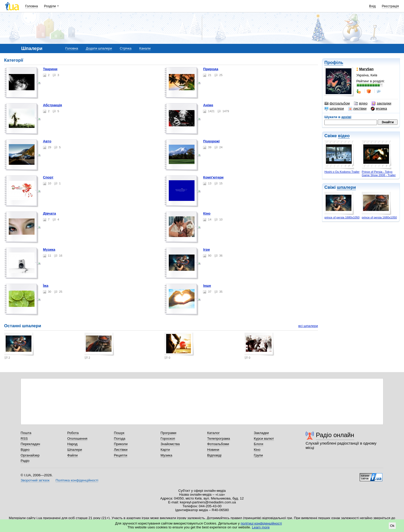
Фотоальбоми (218, 444)
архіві (346, 117)
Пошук (119, 433)
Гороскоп (168, 439)
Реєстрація (390, 6)
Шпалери (75, 450)
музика (379, 109)
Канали (145, 48)
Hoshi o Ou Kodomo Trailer (342, 172)
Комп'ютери (213, 177)
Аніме (208, 105)
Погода (120, 439)
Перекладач (30, 444)
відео (361, 103)
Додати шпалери (99, 48)
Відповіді (214, 455)
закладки (381, 103)
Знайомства (170, 444)
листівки (357, 109)
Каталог (213, 433)
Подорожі (211, 141)
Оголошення (77, 439)
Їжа (46, 286)
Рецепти (121, 455)
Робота (73, 433)
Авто (47, 141)
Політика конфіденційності (77, 480)
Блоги (259, 444)
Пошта (26, 433)
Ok (392, 526)
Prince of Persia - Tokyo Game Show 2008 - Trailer (379, 173)
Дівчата (49, 213)
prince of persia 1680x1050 (342, 217)
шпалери (334, 109)
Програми (168, 433)
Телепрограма (219, 439)
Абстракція (53, 105)
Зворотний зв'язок (35, 480)
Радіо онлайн (335, 435)
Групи (258, 455)
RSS (24, 439)
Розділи (50, 6)
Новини (213, 450)
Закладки (261, 433)
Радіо (25, 461)
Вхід (373, 6)
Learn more (261, 527)
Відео (25, 450)
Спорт (48, 177)
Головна (32, 6)
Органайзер (30, 455)
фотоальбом (337, 103)
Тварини (50, 69)
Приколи (121, 444)
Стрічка (126, 48)
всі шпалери (308, 326)
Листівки (121, 450)
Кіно (207, 213)
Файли (73, 455)
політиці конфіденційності (261, 523)
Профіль (334, 63)
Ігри (206, 249)
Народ (72, 444)
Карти (165, 450)
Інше (207, 286)
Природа (211, 69)
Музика (49, 249)
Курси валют (264, 439)
